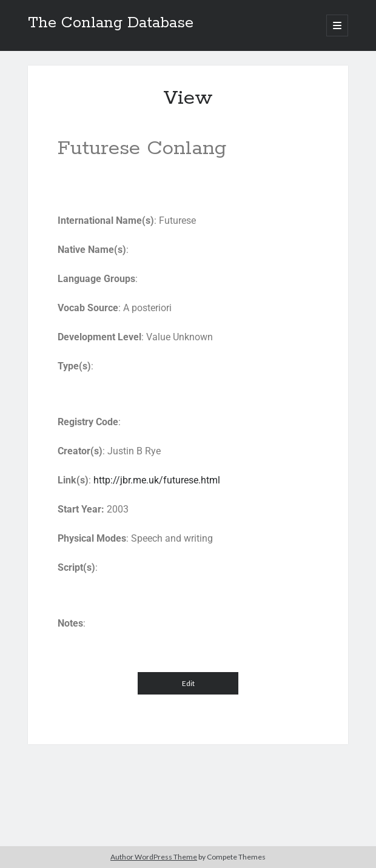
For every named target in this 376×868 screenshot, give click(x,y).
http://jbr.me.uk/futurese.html (157, 480)
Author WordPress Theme (154, 857)
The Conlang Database (111, 23)
